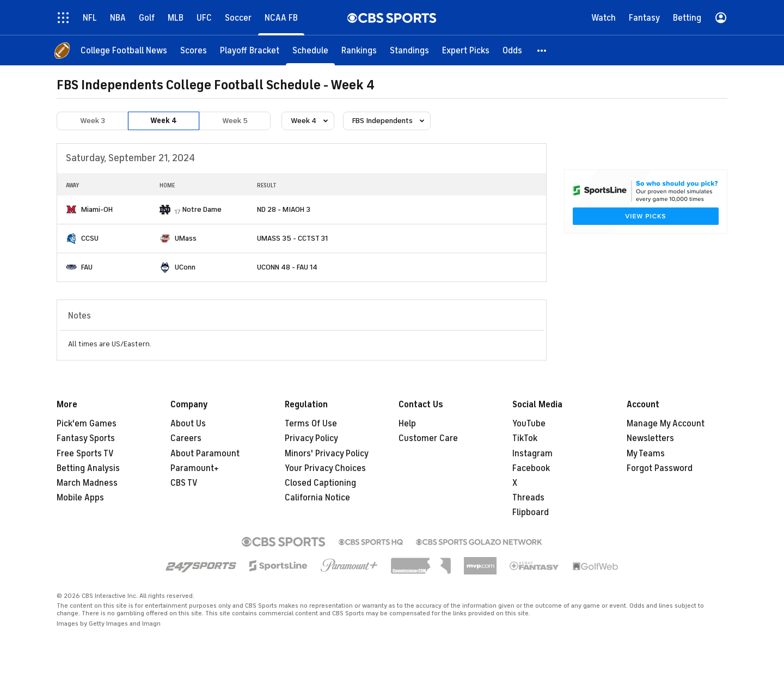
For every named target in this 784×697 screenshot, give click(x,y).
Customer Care (428, 438)
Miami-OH (97, 209)
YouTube (529, 424)
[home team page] (71, 209)
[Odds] (512, 50)
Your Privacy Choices (325, 468)
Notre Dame (202, 209)
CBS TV (184, 483)
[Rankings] (359, 50)
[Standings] (409, 50)
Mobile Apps (80, 498)
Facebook (531, 468)
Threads (528, 498)
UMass (186, 238)
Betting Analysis (88, 468)
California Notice (317, 498)
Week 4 (164, 121)
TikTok (525, 438)
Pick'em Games (87, 424)
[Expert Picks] (466, 50)
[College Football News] (124, 50)
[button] (542, 50)
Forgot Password (660, 468)
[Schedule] (310, 50)
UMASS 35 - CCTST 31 (292, 238)
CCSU (90, 238)
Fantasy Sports (86, 438)
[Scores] (194, 50)
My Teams (646, 454)
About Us (188, 424)
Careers (186, 438)
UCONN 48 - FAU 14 (287, 267)
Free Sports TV (85, 454)
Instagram (532, 454)
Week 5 (235, 121)
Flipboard (531, 512)
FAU (87, 267)
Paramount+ (195, 468)
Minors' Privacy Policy (327, 454)
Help (407, 424)
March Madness (87, 483)
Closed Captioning (320, 483)
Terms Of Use (311, 424)
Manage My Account (666, 424)
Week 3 (93, 121)
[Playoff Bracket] (250, 50)
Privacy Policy (311, 438)
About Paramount (205, 454)
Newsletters (650, 438)
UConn (185, 267)
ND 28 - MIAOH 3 (284, 209)
